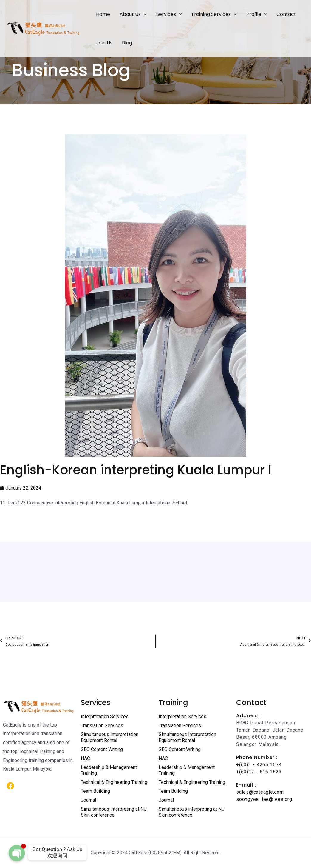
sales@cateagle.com (260, 792)
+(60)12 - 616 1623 (259, 772)
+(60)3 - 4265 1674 (259, 765)
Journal (88, 800)
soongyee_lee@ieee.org (264, 799)
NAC (85, 758)
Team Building (95, 791)
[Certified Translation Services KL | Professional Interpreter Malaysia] (43, 28)
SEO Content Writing (102, 749)
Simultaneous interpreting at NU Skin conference (114, 812)
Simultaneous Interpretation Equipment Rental (110, 737)
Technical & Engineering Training (114, 782)
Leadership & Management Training (109, 770)
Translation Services (102, 725)
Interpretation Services (105, 717)
